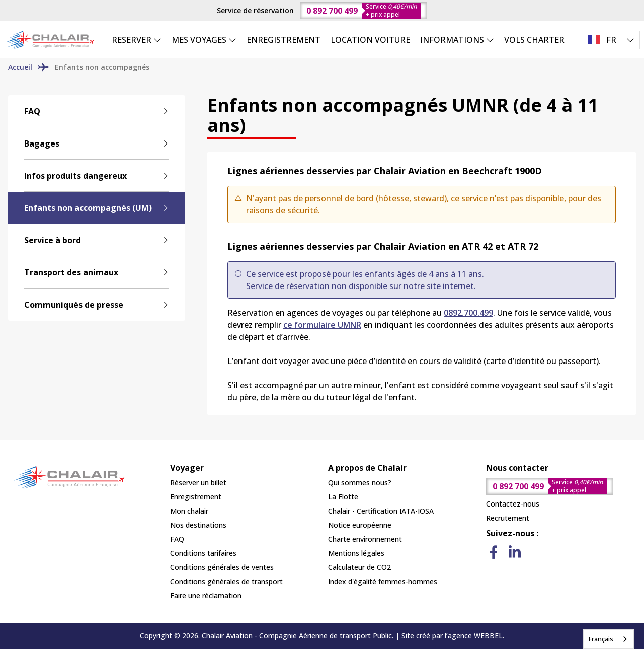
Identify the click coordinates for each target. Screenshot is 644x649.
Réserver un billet (198, 483)
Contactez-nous (513, 504)
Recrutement (508, 518)
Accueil (20, 67)
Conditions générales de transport (226, 581)
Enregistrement (196, 497)
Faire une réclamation (206, 595)
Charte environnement (365, 539)
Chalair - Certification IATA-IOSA (381, 511)
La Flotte (343, 497)
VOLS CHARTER (534, 40)
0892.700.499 (468, 313)
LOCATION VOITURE (370, 40)
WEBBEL (488, 636)
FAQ (177, 539)
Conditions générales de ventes (222, 567)
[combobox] (609, 639)
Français (601, 639)
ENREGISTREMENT (284, 40)
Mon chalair (189, 511)
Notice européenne (360, 525)
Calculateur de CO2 (359, 567)
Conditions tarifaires (203, 553)
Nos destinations (198, 525)
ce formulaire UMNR (322, 325)
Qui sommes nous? (360, 483)
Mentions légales (356, 553)
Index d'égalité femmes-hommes (383, 581)
